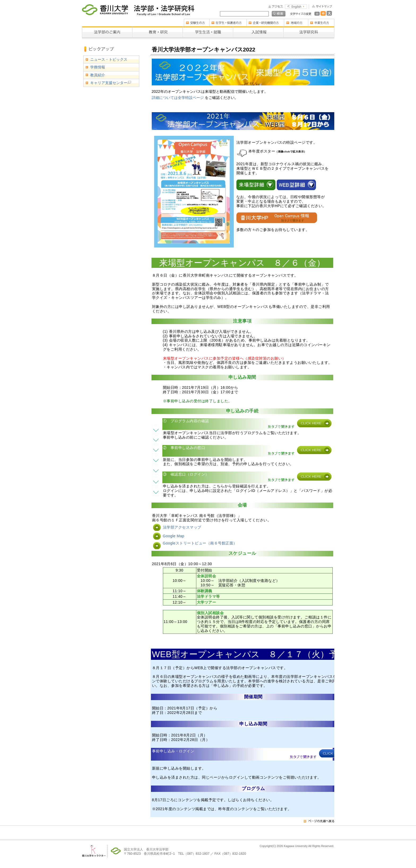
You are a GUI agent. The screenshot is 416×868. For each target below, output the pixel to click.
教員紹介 (98, 75)
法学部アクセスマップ (182, 527)
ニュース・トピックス (109, 59)
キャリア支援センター (111, 83)
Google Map (174, 536)
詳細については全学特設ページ (178, 98)
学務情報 (98, 67)
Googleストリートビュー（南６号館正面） (200, 543)
